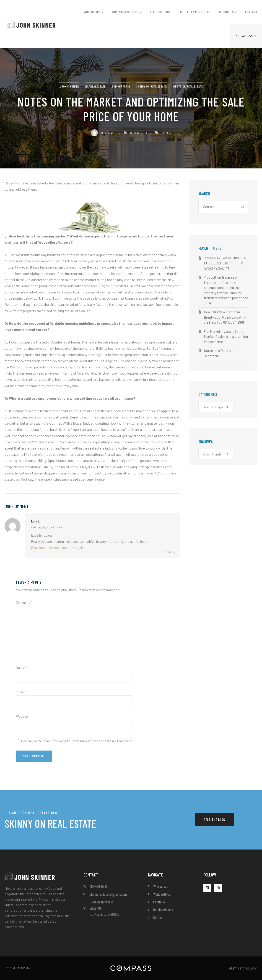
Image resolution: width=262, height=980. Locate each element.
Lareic (36, 521)
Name (21, 667)
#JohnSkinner (69, 86)
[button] (246, 36)
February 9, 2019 (136, 133)
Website (22, 716)
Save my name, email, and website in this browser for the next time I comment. (77, 741)
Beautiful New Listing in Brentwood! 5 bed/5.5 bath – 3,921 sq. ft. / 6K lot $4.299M (225, 317)
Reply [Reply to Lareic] (172, 552)
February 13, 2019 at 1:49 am (48, 527)
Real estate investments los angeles (58, 548)
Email (21, 692)
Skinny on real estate (151, 86)
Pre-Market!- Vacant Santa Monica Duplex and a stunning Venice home (226, 337)
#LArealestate (95, 86)
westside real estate (188, 86)
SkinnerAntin (121, 86)
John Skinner (104, 133)
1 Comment (165, 133)
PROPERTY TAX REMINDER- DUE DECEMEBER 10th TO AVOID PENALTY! (225, 263)
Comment (24, 602)
